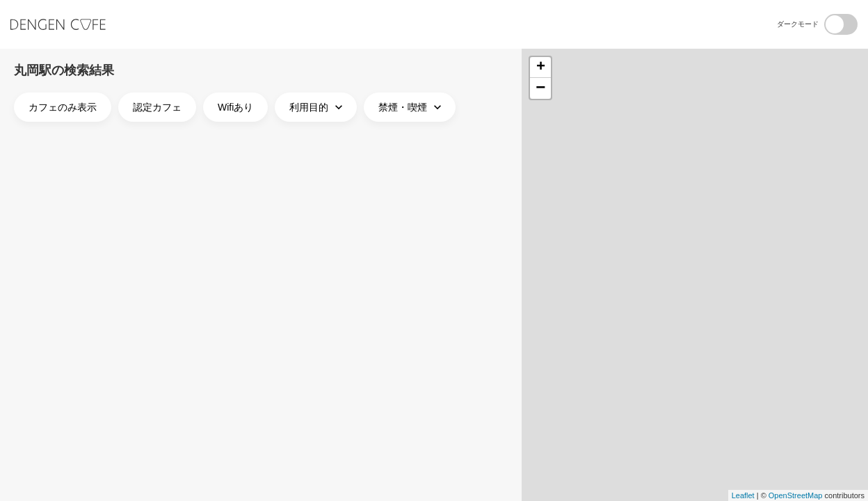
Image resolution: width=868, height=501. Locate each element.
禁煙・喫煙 (411, 107)
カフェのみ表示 (63, 107)
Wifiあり (235, 107)
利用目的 (318, 107)
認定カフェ (157, 107)
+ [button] (541, 67)
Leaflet (743, 495)
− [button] (540, 88)
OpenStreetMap (796, 495)
